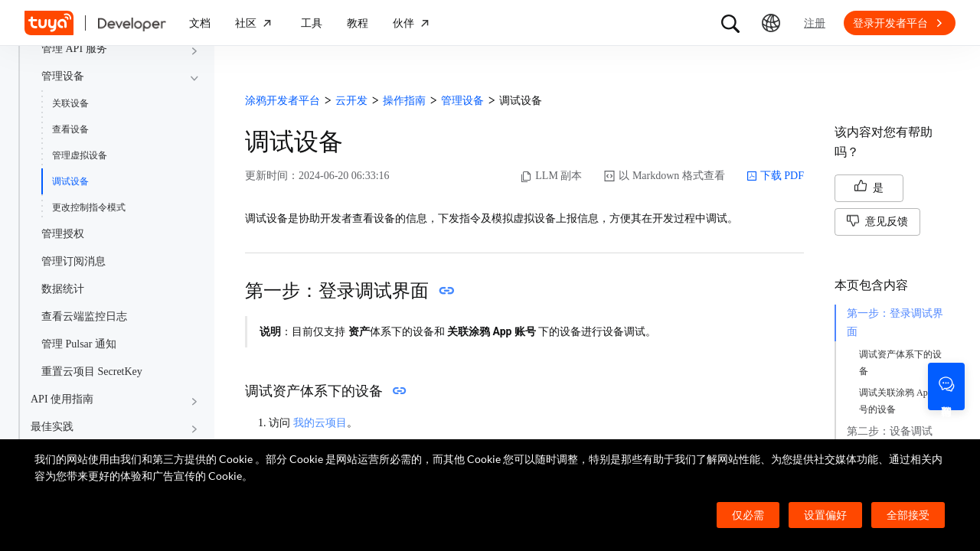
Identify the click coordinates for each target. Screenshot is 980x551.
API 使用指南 (62, 399)
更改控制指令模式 (89, 207)
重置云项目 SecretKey (92, 372)
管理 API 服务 (74, 49)
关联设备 (70, 103)
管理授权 (63, 234)
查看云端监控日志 (84, 316)
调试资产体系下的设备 (900, 363)
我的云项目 (320, 423)
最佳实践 (52, 427)
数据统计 (63, 289)
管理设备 (63, 76)
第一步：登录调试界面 (895, 323)
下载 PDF (775, 176)
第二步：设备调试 (890, 431)
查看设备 (70, 129)
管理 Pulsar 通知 (79, 344)
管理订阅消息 (73, 261)
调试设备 (70, 181)
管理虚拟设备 (80, 155)
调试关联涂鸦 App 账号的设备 (902, 401)
